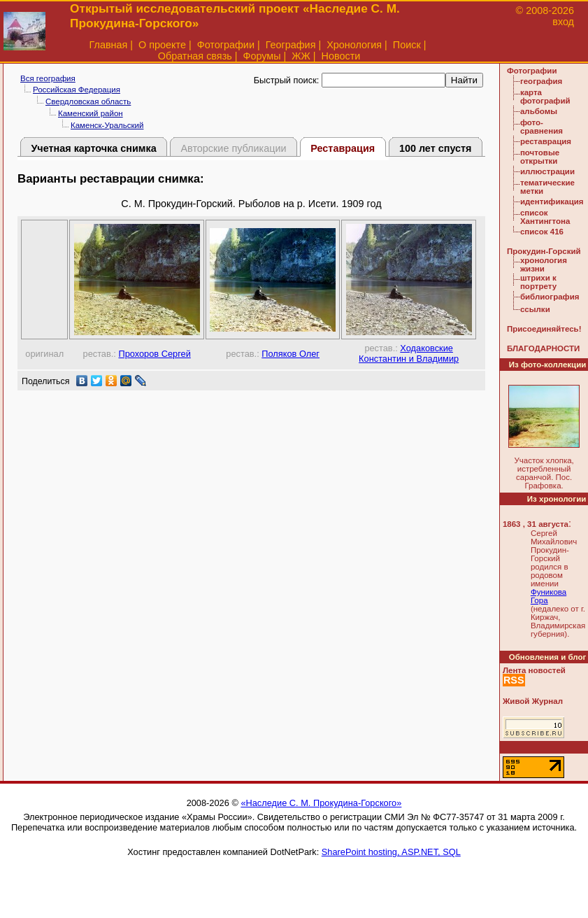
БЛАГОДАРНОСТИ (543, 348)
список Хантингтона (545, 217)
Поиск (407, 45)
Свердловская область (88, 101)
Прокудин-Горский (544, 251)
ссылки (535, 309)
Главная (109, 45)
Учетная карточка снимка (93, 148)
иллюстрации (547, 171)
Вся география (48, 78)
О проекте (162, 45)
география (541, 81)
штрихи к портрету (538, 282)
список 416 (542, 232)
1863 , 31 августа (536, 524)
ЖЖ (301, 56)
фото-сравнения (542, 127)
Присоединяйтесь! (544, 329)
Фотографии (226, 45)
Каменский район (91, 113)
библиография (550, 297)
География (291, 45)
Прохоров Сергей (154, 354)
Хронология (354, 45)
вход (563, 22)
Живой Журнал (533, 701)
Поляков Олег (291, 354)
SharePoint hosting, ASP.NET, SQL (391, 852)
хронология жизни (544, 264)
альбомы (539, 111)
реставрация (546, 141)
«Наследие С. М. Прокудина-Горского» (321, 803)
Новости (341, 56)
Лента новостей (534, 670)
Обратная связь (195, 56)
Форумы (261, 56)
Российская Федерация (77, 90)
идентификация (552, 202)
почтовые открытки (540, 157)
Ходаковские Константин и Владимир (409, 353)
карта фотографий (545, 97)
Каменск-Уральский (107, 125)
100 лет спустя (436, 148)
